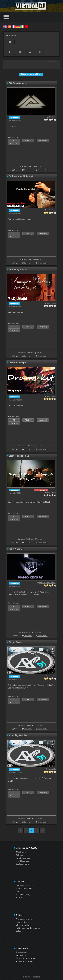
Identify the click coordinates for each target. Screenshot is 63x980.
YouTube (21, 956)
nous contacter (23, 922)
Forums (19, 897)
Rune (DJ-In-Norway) (48, 583)
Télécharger (21, 852)
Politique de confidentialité (28, 928)
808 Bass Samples (18, 83)
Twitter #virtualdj (25, 961)
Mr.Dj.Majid (51, 210)
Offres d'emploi (23, 925)
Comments (28, 170)
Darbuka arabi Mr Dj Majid (21, 176)
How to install (43, 170)
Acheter (19, 855)
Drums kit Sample (18, 363)
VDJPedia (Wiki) (23, 894)
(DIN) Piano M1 (16, 549)
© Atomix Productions (32, 977)
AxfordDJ (52, 676)
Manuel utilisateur (24, 889)
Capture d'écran (23, 864)
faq (17, 891)
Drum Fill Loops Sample (21, 456)
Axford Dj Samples (18, 735)
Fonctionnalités (23, 858)
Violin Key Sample (18, 270)
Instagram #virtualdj (26, 958)
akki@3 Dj (52, 117)
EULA (18, 931)
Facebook (21, 953)
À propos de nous (24, 919)
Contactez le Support (25, 886)
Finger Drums (16, 642)
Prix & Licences (22, 861)
